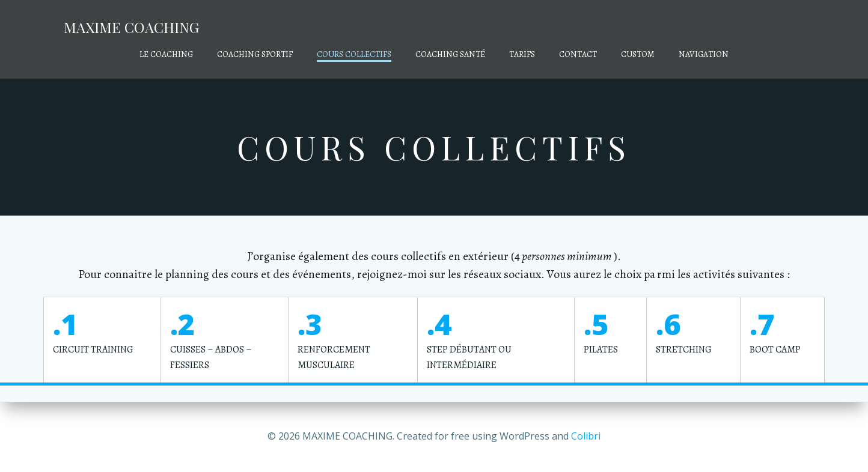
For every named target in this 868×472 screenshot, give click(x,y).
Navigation (704, 54)
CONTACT (578, 54)
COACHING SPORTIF (255, 54)
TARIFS (522, 54)
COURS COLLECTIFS (354, 54)
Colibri (586, 436)
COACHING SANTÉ (450, 54)
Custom (638, 54)
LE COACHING (166, 54)
